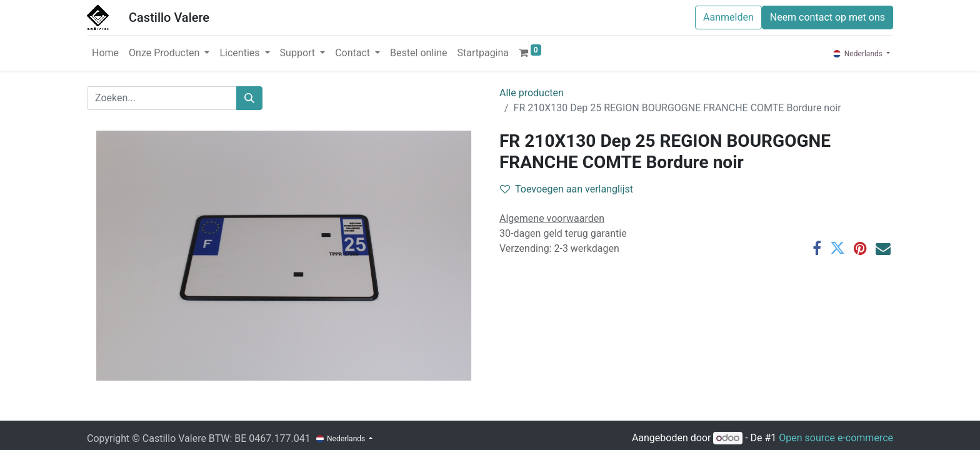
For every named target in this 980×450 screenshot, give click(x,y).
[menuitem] (105, 53)
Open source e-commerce (836, 438)
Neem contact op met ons (827, 17)
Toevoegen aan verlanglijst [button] (567, 189)
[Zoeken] (249, 98)
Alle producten (532, 93)
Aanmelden (728, 17)
